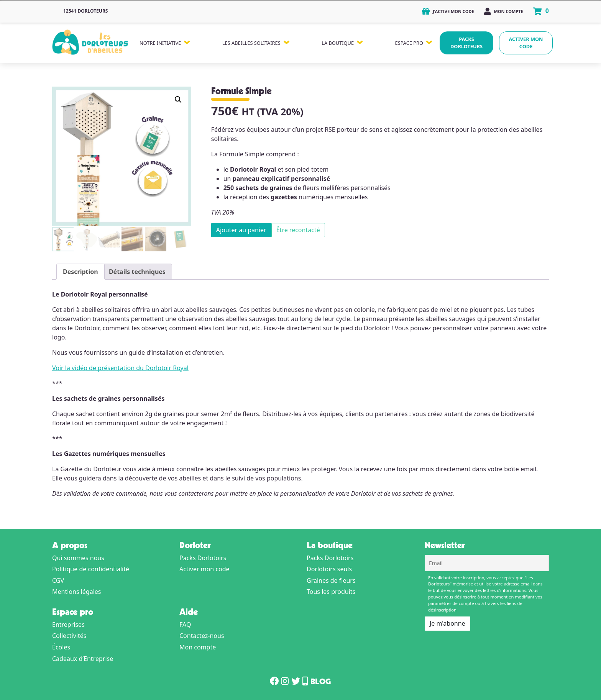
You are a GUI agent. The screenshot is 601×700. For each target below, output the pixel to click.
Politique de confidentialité (91, 569)
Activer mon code (526, 43)
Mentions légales (77, 592)
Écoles (61, 647)
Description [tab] (80, 272)
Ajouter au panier (241, 230)
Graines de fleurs (331, 580)
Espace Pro (409, 43)
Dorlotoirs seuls (329, 569)
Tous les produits (331, 592)
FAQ (185, 625)
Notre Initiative (160, 43)
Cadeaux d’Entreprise (83, 659)
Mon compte (504, 11)
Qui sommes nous (78, 558)
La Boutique (338, 43)
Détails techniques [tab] (137, 272)
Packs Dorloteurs (466, 43)
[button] (178, 100)
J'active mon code (448, 11)
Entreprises (68, 625)
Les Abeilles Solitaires (251, 43)
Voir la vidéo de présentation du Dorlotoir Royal (120, 368)
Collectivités (69, 636)
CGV (58, 580)
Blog (321, 683)
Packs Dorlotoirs (203, 558)
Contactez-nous (202, 636)
